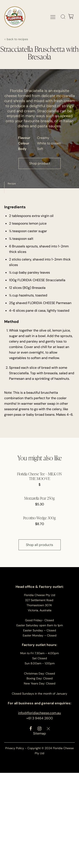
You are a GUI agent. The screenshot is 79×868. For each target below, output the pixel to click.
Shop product (40, 163)
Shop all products (39, 545)
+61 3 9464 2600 (40, 718)
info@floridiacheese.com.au (39, 713)
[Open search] (63, 17)
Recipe (12, 184)
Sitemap (39, 733)
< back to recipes (16, 39)
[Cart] (71, 17)
